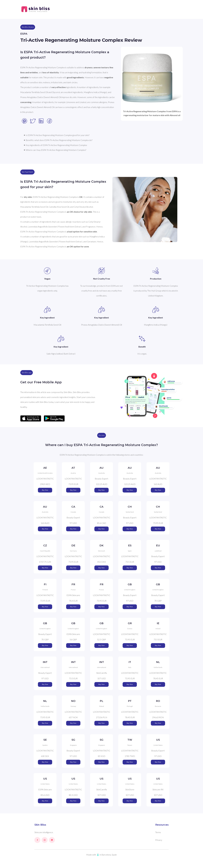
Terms (158, 832)
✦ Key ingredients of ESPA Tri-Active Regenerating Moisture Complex (55, 145)
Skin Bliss (40, 825)
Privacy (159, 840)
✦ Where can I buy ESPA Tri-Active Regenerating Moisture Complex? (55, 150)
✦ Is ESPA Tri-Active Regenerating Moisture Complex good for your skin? (56, 135)
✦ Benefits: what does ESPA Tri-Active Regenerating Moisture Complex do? (58, 140)
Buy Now (45, 490)
